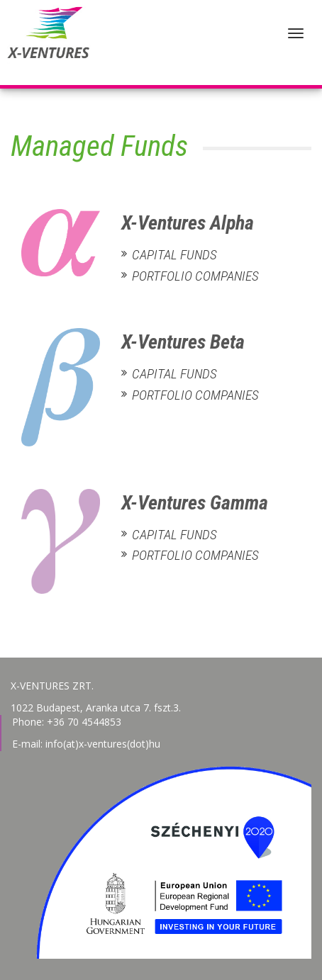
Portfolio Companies (195, 276)
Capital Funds (174, 255)
